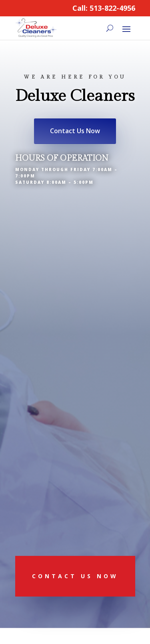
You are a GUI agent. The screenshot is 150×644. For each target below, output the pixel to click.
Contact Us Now (75, 131)
